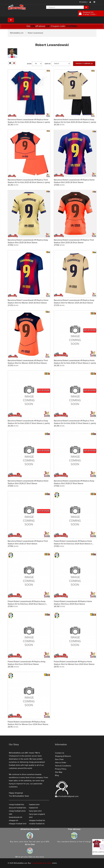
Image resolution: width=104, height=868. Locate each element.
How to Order (61, 763)
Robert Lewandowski (35, 33)
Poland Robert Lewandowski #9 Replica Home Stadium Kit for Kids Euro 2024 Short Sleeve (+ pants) (73, 544)
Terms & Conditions (63, 766)
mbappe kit (13, 820)
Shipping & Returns (63, 756)
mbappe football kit (37, 820)
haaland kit (33, 808)
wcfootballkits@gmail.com (68, 796)
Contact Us (60, 753)
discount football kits (17, 808)
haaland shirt (34, 805)
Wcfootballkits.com (17, 33)
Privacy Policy (61, 769)
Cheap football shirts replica (42, 863)
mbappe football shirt (18, 824)
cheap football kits (16, 805)
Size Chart (59, 759)
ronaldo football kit (37, 824)
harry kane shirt (35, 811)
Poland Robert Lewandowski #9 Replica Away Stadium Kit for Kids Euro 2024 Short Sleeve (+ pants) (27, 604)
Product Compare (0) (84, 64)
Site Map (59, 772)
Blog (57, 775)
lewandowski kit (15, 817)
